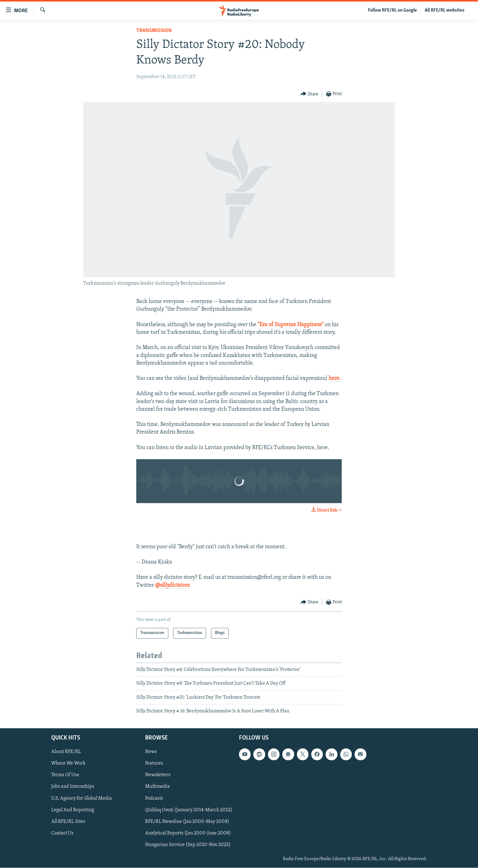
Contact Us (62, 833)
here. (335, 378)
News (151, 752)
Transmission (154, 31)
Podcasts (154, 798)
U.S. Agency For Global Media (82, 798)
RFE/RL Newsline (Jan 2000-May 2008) (187, 822)
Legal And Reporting (73, 810)
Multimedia (157, 787)
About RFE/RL (66, 752)
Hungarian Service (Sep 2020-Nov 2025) (188, 845)
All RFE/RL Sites (68, 822)
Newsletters (158, 775)
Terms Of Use (65, 775)
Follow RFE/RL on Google (392, 10)
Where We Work (68, 764)
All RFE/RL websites (445, 10)
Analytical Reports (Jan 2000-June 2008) (188, 833)
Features (154, 764)
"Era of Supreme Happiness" (291, 325)
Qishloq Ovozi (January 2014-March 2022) (189, 810)
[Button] (310, 94)
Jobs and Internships (73, 787)
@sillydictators (172, 585)
